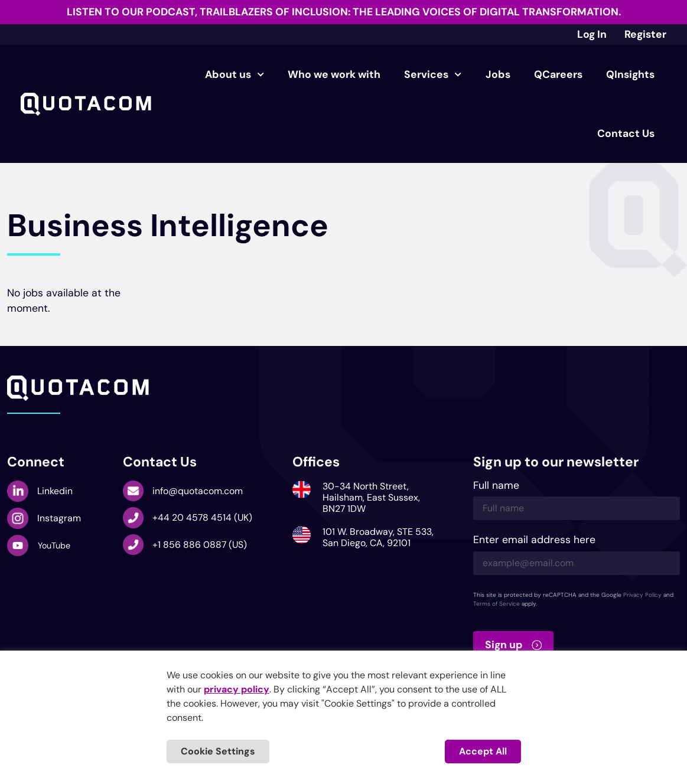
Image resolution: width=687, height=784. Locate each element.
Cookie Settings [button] (218, 751)
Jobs (498, 74)
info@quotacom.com (198, 491)
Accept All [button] (483, 751)
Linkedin (55, 491)
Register (645, 34)
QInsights (630, 74)
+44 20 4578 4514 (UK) (202, 517)
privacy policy (237, 689)
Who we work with (334, 74)
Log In (592, 34)
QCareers (558, 74)
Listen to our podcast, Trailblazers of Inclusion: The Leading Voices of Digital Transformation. (344, 12)
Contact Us (626, 133)
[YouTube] (18, 545)
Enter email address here (534, 540)
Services (433, 74)
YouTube (54, 545)
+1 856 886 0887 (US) (200, 545)
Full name (496, 486)
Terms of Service (496, 604)
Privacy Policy (642, 595)
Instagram (59, 518)
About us (235, 74)
